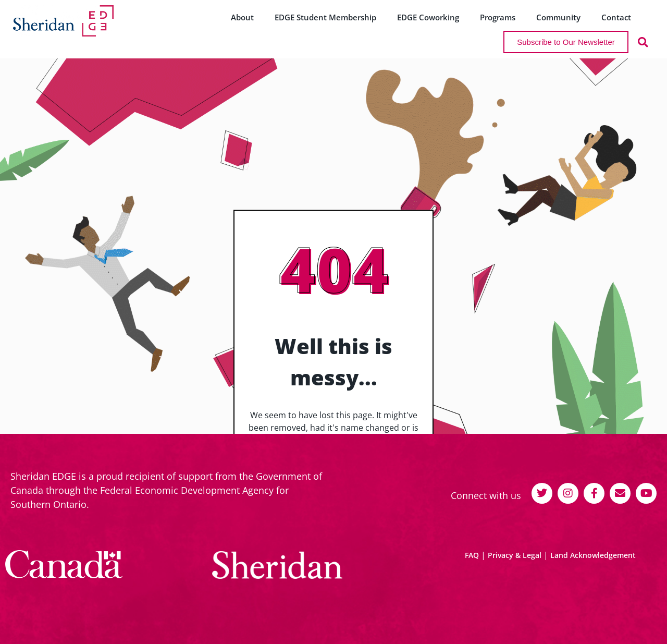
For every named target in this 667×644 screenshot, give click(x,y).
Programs (498, 17)
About (242, 17)
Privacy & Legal (515, 555)
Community (558, 17)
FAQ (472, 555)
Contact (616, 17)
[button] (643, 42)
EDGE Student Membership (325, 17)
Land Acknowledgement (593, 555)
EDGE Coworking (428, 17)
